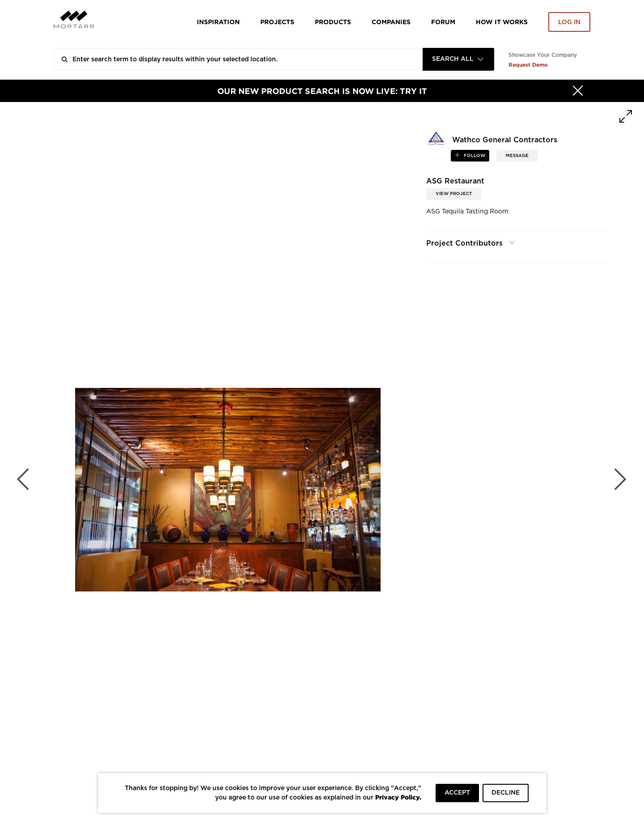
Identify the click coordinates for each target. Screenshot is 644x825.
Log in (569, 22)
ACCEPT (457, 793)
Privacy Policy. (398, 797)
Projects (277, 22)
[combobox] (458, 59)
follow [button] (474, 156)
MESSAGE (517, 156)
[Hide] (578, 91)
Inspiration (218, 22)
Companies (391, 22)
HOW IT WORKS (502, 22)
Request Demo (528, 65)
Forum (443, 22)
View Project (454, 194)
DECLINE (506, 793)
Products (333, 22)
